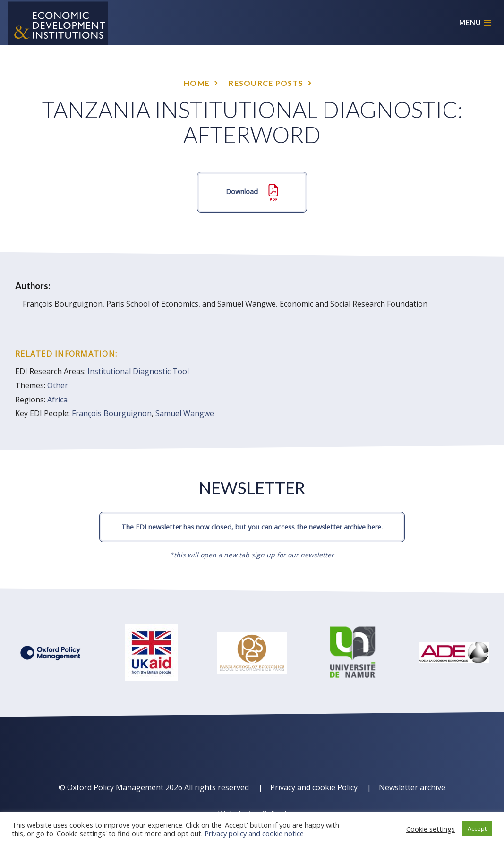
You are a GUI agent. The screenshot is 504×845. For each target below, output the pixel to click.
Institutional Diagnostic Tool (138, 371)
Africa (57, 400)
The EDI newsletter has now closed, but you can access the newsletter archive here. (252, 527)
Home (197, 83)
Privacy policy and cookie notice (254, 833)
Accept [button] (477, 828)
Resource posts (266, 83)
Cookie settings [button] (431, 829)
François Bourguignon (112, 413)
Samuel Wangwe (185, 413)
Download (252, 192)
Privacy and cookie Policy (314, 787)
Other (58, 385)
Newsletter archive (412, 787)
